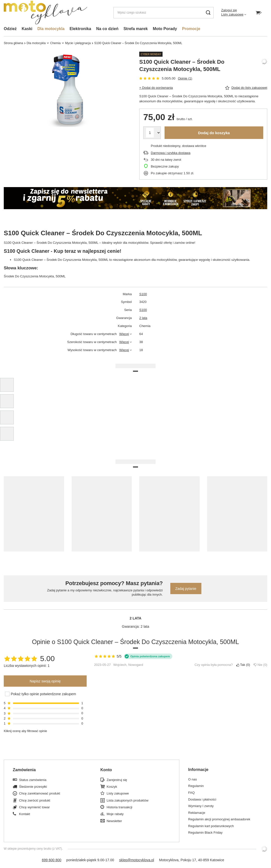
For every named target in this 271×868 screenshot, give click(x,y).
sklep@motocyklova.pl (137, 860)
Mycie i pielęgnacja (78, 43)
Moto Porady (165, 29)
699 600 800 (52, 860)
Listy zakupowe (232, 14)
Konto (106, 770)
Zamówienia (24, 770)
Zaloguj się (229, 10)
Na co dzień (107, 29)
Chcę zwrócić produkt (35, 800)
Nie (260, 665)
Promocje (191, 29)
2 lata (143, 318)
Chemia (55, 43)
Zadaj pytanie (186, 589)
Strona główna (13, 43)
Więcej (124, 334)
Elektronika (80, 29)
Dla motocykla (51, 29)
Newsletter (114, 821)
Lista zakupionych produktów (128, 800)
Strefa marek (136, 29)
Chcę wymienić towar (34, 807)
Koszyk (112, 787)
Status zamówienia (33, 780)
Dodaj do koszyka (214, 133)
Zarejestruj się (117, 780)
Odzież (10, 29)
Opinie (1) (185, 78)
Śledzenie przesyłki (33, 787)
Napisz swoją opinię (45, 681)
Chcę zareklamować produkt (40, 793)
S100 (143, 294)
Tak (243, 665)
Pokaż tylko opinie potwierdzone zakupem (43, 694)
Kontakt (25, 814)
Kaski (27, 29)
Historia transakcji (120, 807)
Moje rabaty (115, 814)
